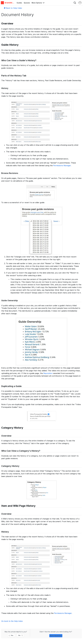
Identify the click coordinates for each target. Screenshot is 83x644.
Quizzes (27, 3)
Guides (19, 3)
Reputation (48, 373)
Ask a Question (56, 636)
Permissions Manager (62, 166)
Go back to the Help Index (12, 621)
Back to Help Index (13, 8)
